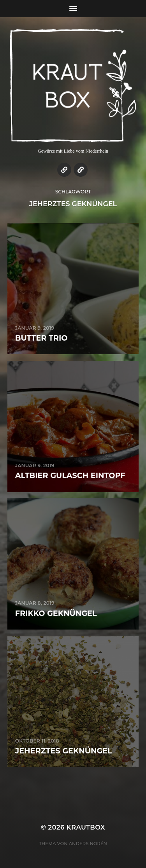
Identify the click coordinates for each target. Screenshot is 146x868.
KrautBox (86, 827)
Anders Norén (88, 844)
